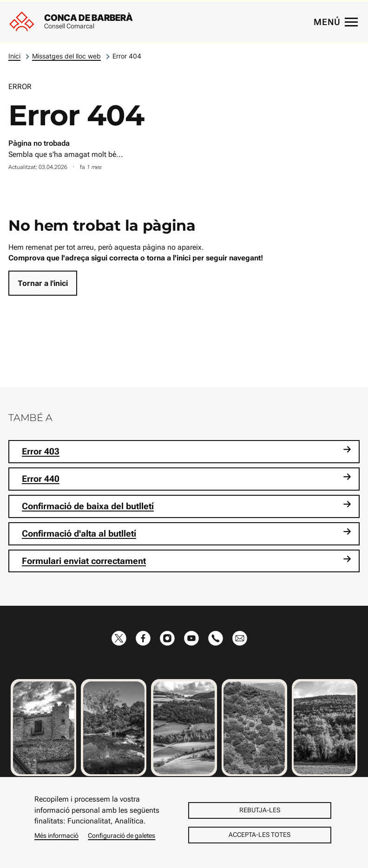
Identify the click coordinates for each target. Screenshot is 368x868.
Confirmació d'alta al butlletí (187, 533)
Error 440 (187, 478)
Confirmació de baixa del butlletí (187, 506)
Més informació (56, 836)
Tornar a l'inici (43, 283)
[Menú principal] (335, 22)
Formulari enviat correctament (187, 560)
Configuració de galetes (122, 836)
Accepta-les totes (260, 835)
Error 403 (187, 451)
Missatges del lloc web (66, 56)
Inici (14, 56)
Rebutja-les (260, 810)
